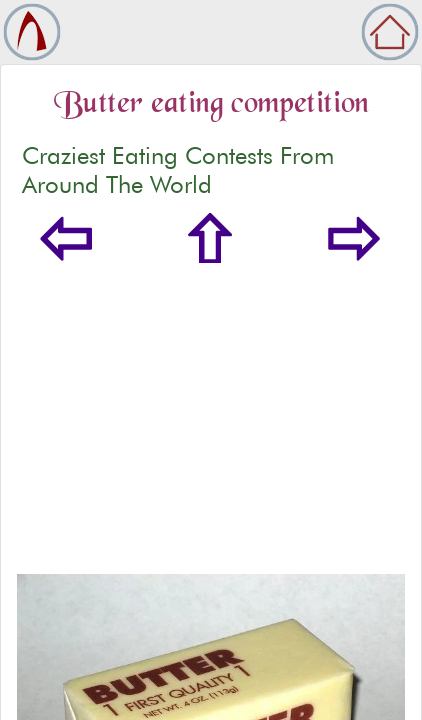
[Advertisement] (211, 418)
